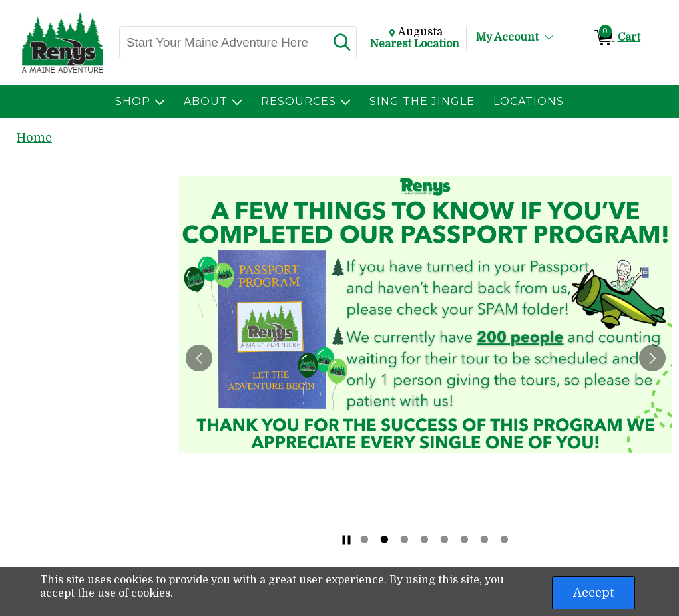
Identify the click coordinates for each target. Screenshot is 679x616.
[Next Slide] (652, 358)
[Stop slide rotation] (346, 539)
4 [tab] (425, 539)
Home (34, 138)
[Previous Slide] (199, 358)
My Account (507, 37)
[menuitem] (140, 101)
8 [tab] (505, 539)
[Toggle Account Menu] (549, 38)
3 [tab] (405, 539)
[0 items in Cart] (616, 38)
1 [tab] (365, 539)
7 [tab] (485, 539)
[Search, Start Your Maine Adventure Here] (223, 43)
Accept (593, 593)
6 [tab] (465, 539)
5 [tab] (445, 539)
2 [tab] (385, 539)
